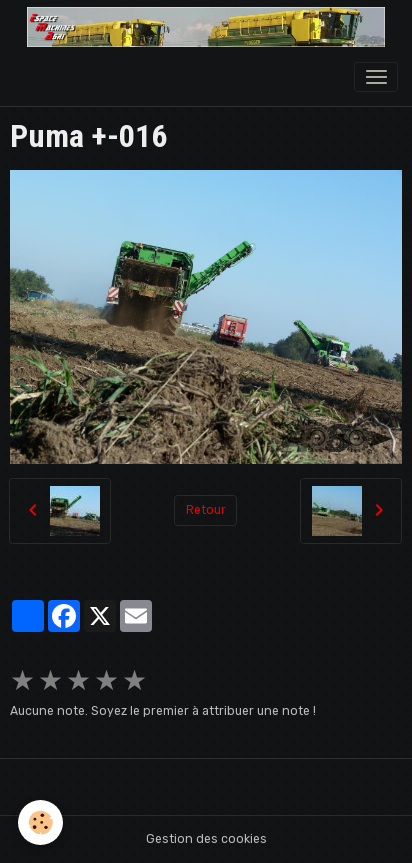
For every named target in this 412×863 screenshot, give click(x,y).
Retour (206, 510)
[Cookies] (40, 822)
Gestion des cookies (206, 839)
